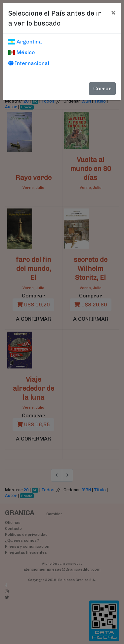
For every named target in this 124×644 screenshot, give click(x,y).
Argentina (25, 42)
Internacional (29, 63)
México (22, 52)
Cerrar (102, 88)
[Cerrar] (113, 12)
